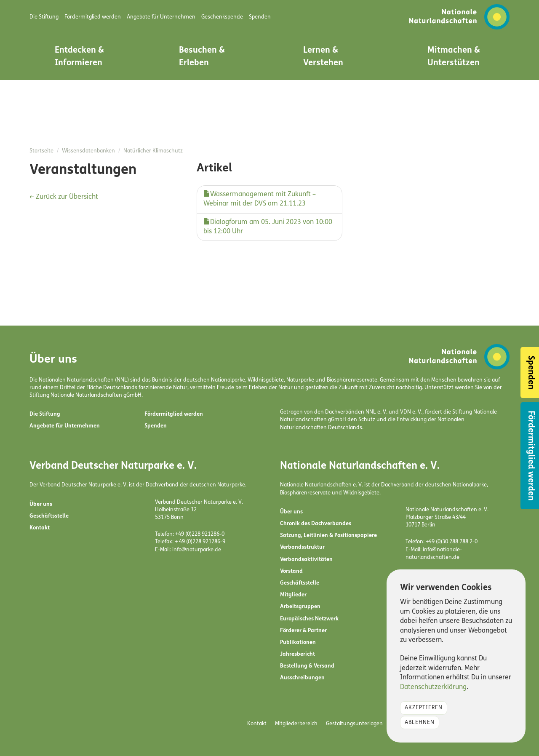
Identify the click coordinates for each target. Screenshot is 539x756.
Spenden (156, 426)
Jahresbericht (298, 654)
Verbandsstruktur (302, 547)
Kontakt (40, 528)
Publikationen (298, 642)
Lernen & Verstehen (323, 57)
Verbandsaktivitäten (306, 560)
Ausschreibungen (302, 678)
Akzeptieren (424, 708)
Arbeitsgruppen (300, 607)
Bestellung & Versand (307, 666)
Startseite (41, 151)
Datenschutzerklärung (433, 687)
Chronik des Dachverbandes (316, 524)
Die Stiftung (45, 414)
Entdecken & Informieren (79, 57)
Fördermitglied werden (174, 414)
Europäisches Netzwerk (309, 619)
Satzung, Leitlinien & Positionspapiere (328, 536)
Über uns (41, 504)
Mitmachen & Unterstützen (454, 57)
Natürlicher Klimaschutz (153, 151)
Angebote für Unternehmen (65, 426)
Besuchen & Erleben (202, 57)
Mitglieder (293, 595)
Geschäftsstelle (49, 516)
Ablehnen (420, 723)
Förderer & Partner (303, 631)
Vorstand (291, 571)
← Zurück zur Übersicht (64, 197)
